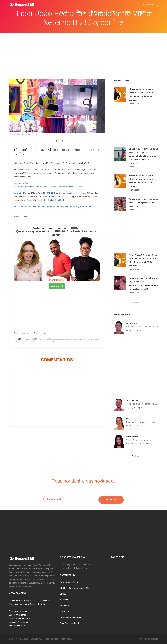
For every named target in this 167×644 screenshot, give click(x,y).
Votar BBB (148, 5)
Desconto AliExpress (18, 622)
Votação (18, 193)
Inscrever (111, 499)
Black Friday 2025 (17, 626)
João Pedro (132, 400)
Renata (130, 418)
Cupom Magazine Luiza (19, 618)
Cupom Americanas (18, 615)
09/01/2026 (134, 104)
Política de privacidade (148, 639)
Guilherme (132, 323)
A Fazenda (65, 600)
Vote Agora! (57, 286)
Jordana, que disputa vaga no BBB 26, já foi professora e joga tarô (143, 202)
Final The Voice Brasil (70, 623)
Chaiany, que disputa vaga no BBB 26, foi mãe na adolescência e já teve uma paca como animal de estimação (143, 156)
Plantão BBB (97, 12)
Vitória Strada (133, 437)
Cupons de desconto (18, 611)
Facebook (117, 557)
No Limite (64, 606)
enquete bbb (19, 216)
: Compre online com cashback (30, 601)
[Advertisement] (84, 52)
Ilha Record (65, 612)
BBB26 (63, 594)
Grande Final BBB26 (144, 12)
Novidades (126, 12)
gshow (44, 333)
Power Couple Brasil (69, 582)
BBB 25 (50, 193)
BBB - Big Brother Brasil (71, 617)
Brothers (112, 12)
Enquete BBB (81, 12)
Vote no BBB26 (63, 12)
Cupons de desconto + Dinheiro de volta (27, 604)
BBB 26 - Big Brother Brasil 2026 (75, 588)
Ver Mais (136, 303)
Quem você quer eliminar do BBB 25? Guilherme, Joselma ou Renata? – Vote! (48, 187)
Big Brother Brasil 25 (53, 200)
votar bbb (28, 216)
